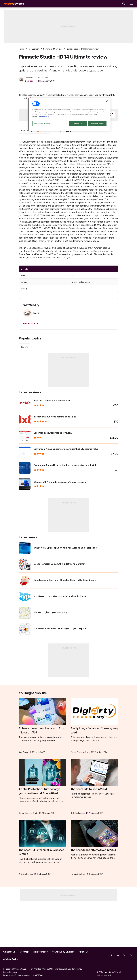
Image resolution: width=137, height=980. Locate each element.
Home (22, 49)
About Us (84, 952)
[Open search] (124, 4)
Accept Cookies (97, 124)
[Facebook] (111, 955)
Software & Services (53, 49)
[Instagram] (131, 955)
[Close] (107, 101)
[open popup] (112, 158)
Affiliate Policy (11, 959)
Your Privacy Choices (63, 952)
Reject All (78, 124)
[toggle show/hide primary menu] (132, 4)
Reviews (24, 390)
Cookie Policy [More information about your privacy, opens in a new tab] (43, 116)
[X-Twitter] (124, 955)
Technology (34, 49)
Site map (24, 952)
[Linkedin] (118, 955)
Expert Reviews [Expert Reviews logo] (13, 4)
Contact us (9, 952)
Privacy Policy (40, 952)
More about (30, 367)
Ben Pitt (29, 81)
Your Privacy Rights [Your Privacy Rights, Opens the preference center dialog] (42, 124)
